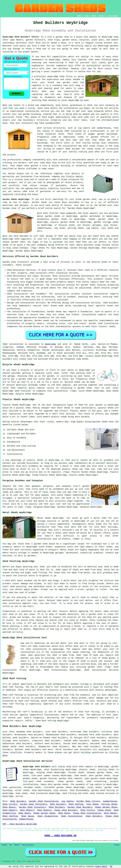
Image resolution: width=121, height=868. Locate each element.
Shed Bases (24, 813)
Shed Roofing (76, 804)
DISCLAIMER (113, 16)
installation (32, 111)
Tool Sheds (92, 804)
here (5, 755)
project (13, 183)
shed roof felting (89, 712)
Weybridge (50, 344)
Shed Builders (18, 801)
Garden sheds (40, 202)
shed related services (102, 793)
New (11, 845)
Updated (17, 845)
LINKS (86, 16)
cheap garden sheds (70, 781)
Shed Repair (9, 807)
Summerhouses (110, 801)
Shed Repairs (10, 810)
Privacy (117, 845)
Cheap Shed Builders (66, 810)
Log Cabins (67, 801)
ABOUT (94, 16)
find (11, 732)
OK (111, 866)
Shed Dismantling (48, 816)
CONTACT (102, 16)
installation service (98, 66)
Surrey (19, 796)
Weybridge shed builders (37, 767)
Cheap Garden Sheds (106, 807)
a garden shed (61, 37)
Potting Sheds (109, 804)
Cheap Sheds (104, 810)
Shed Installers (28, 845)
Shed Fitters (10, 804)
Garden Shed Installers (34, 804)
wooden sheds (30, 779)
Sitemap (4, 845)
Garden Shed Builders (80, 807)
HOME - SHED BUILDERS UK (60, 836)
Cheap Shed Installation (87, 813)
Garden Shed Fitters (88, 801)
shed (62, 77)
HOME (79, 16)
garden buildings (107, 134)
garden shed (90, 199)
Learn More (101, 866)
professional (15, 160)
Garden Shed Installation (44, 801)
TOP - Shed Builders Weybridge (20, 824)
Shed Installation (72, 816)
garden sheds (61, 784)
